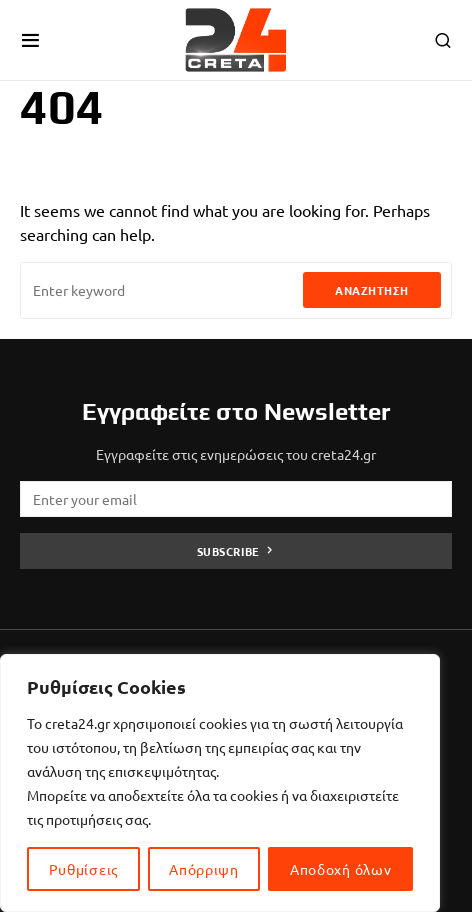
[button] (30, 40)
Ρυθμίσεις (83, 869)
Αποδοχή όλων (340, 869)
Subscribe (228, 551)
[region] (220, 783)
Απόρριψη (204, 869)
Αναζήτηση (372, 290)
